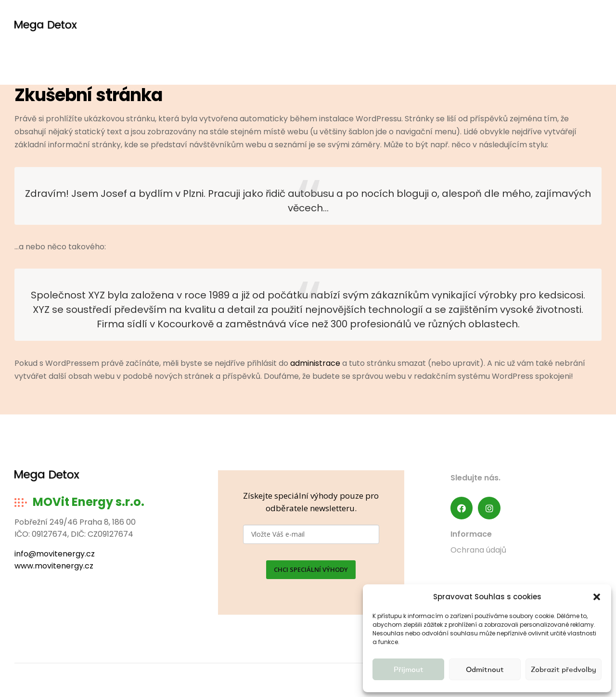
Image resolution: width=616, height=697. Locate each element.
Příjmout (409, 669)
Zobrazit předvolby (564, 669)
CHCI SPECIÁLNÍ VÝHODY (311, 569)
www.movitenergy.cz (54, 566)
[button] (597, 597)
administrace (315, 363)
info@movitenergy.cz (55, 554)
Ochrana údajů (478, 550)
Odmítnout (485, 669)
